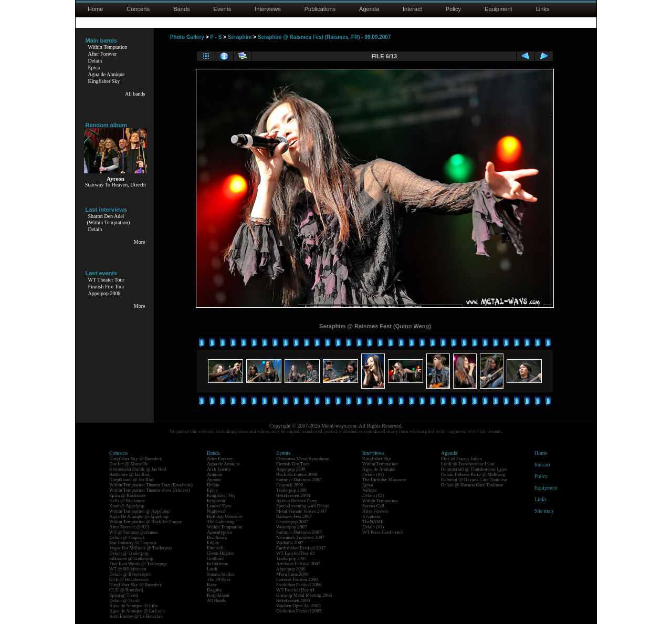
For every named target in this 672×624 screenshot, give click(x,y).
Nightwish (217, 511)
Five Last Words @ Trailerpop (138, 564)
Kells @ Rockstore (127, 501)
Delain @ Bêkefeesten (130, 574)
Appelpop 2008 (104, 293)
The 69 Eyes (219, 579)
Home (95, 9)
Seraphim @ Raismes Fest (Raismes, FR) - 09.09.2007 (324, 37)
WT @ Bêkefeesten (128, 569)
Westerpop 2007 (292, 527)
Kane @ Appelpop (127, 506)
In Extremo (218, 564)
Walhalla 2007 (290, 543)
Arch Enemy (219, 469)
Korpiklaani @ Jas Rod (131, 480)
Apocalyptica (219, 532)
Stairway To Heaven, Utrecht (115, 185)
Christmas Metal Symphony (303, 459)
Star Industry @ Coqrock (133, 543)
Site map (544, 511)
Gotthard (215, 558)
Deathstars (217, 537)
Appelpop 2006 (291, 569)
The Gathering (220, 522)
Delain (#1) (373, 527)
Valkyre (370, 490)
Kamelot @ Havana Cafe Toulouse (474, 480)
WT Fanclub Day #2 (296, 553)
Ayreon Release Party (297, 501)
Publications (320, 9)
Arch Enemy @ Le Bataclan (136, 616)
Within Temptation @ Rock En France (145, 522)
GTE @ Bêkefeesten (129, 579)
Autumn (215, 474)
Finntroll (215, 548)
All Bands (216, 600)
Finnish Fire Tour (107, 287)
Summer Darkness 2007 (299, 532)
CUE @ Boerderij (126, 590)
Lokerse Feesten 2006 (297, 579)
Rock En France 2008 (297, 474)
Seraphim (240, 37)
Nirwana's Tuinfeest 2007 (300, 537)
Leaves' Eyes (219, 506)
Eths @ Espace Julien (461, 459)
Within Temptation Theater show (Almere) (150, 490)
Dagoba (214, 590)
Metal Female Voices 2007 (301, 511)
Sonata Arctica (221, 574)
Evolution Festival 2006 (299, 585)
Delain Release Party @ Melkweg (473, 474)
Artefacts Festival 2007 (298, 564)
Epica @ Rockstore (128, 495)
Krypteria (216, 501)
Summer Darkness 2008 (299, 480)
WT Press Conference (383, 532)
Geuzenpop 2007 (292, 522)
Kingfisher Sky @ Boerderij (136, 459)
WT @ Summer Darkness (134, 532)
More (140, 242)
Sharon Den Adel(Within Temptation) (109, 219)
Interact (412, 9)
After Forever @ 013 (129, 527)
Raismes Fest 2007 (294, 516)
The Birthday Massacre (384, 480)
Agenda (369, 9)
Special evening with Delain (303, 506)
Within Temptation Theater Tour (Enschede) (151, 485)
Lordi (212, 569)
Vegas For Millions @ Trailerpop (140, 548)
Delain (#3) (373, 474)
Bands (181, 9)
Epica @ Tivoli (124, 595)
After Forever (103, 54)
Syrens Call (373, 506)
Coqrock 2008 (290, 485)
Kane (212, 585)
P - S (216, 37)
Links (543, 9)
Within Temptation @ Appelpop (139, 511)
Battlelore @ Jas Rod (129, 474)
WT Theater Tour (106, 280)
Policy (453, 9)
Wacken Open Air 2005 (298, 606)
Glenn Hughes (220, 553)
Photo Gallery (187, 37)
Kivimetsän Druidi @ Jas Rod (138, 469)
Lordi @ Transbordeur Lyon (468, 464)
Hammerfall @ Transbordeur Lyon (474, 469)
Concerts (138, 9)
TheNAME (373, 522)
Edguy (213, 543)
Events (223, 9)
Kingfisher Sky (104, 81)
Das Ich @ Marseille (129, 464)
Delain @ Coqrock (127, 537)
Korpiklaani (218, 595)
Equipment (498, 9)
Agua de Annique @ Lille (134, 606)
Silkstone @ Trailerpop (131, 558)
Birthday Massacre (225, 516)
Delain (95, 61)
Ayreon (214, 480)
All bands (135, 94)
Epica (94, 67)
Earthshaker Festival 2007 (301, 548)
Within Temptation (108, 47)
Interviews (268, 9)
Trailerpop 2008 (291, 490)
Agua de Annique (107, 74)
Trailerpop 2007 (291, 558)
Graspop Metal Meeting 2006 (304, 595)
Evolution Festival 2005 (299, 611)
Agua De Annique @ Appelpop (139, 516)
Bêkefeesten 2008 (293, 495)
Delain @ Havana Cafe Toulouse (472, 485)
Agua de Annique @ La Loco (137, 611)
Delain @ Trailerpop (129, 553)
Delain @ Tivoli (124, 600)
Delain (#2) (373, 495)
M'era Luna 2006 (292, 574)
